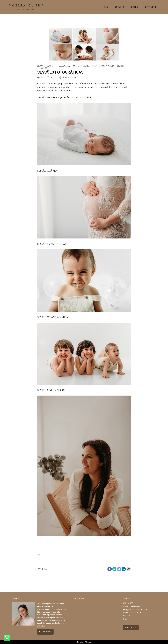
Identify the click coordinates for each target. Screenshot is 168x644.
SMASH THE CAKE (107, 66)
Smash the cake (45, 563)
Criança (42, 559)
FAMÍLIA (76, 66)
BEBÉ (94, 66)
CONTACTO (151, 7)
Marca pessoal (83, 559)
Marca (71, 559)
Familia (51, 559)
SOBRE (135, 7)
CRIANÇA (120, 66)
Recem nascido (110, 559)
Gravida (61, 559)
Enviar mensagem (132, 606)
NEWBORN (44, 68)
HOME (105, 7)
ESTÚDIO (120, 7)
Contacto (131, 627)
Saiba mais (45, 632)
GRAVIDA (86, 66)
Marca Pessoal (64, 66)
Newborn (96, 559)
